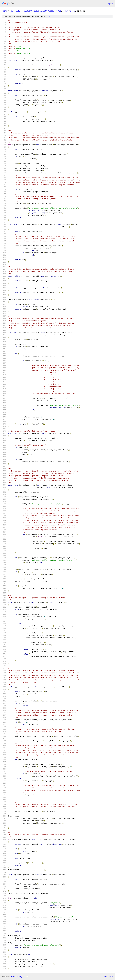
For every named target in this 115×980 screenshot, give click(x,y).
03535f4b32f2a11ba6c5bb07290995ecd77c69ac (38, 11)
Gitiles (14, 976)
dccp (72, 11)
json (111, 976)
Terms (26, 976)
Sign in (110, 4)
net (67, 11)
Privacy (20, 976)
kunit (5, 11)
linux (12, 11)
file (49, 16)
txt (106, 976)
